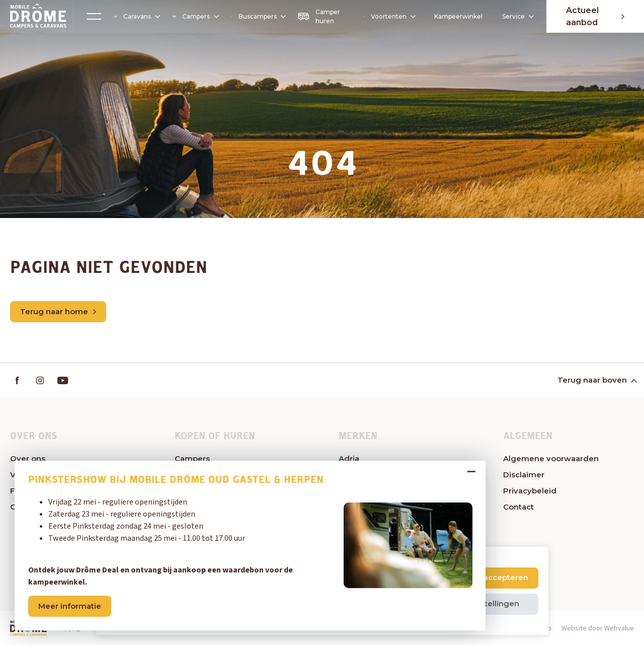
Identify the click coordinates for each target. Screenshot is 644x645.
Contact (518, 507)
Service (514, 16)
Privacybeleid (530, 491)
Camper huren (318, 16)
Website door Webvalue (598, 628)
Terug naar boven (596, 380)
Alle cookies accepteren (481, 577)
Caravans (137, 17)
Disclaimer (524, 475)
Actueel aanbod (595, 16)
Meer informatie (70, 605)
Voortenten (388, 17)
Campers (195, 16)
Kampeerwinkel (457, 16)
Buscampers (258, 16)
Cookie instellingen (482, 603)
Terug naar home (58, 311)
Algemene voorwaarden (551, 458)
